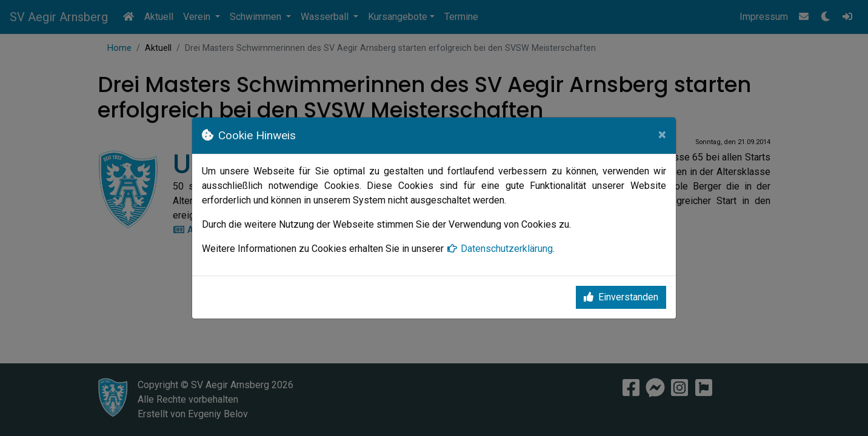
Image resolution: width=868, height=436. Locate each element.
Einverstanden (621, 297)
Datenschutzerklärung (499, 249)
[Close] (662, 134)
